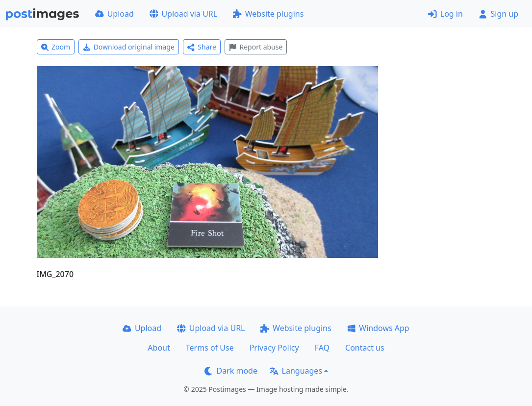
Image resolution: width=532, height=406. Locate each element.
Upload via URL (183, 14)
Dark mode (231, 371)
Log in (445, 14)
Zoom (56, 47)
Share (202, 47)
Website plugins (268, 14)
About (159, 348)
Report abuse (256, 47)
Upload (114, 14)
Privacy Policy (274, 348)
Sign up (498, 14)
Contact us (365, 348)
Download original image (129, 47)
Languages (296, 371)
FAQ (322, 348)
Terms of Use (210, 348)
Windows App (378, 328)
